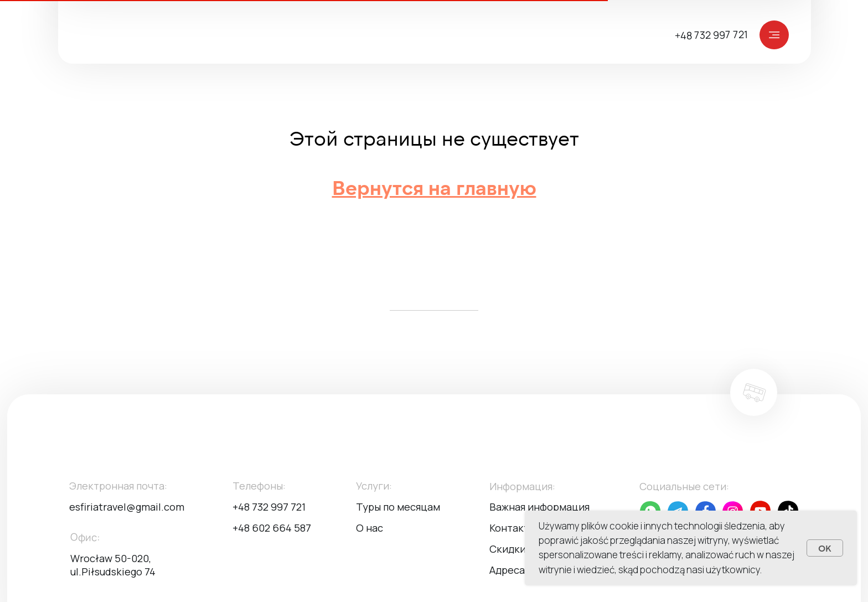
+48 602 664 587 (272, 528)
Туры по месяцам (398, 507)
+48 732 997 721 (711, 35)
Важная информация (539, 507)
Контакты (513, 528)
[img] (441, 34)
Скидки (508, 549)
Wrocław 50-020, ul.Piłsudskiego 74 (113, 565)
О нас (370, 528)
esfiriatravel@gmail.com (127, 507)
